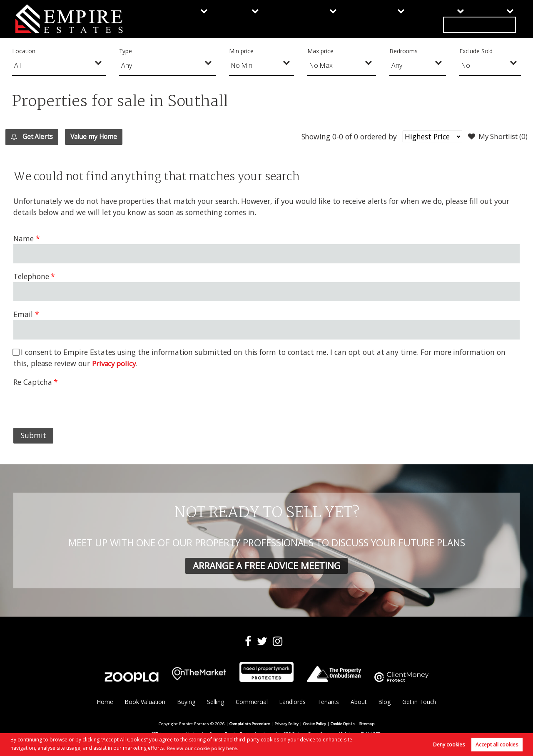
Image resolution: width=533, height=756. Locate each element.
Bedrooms (404, 51)
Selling (221, 19)
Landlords (332, 19)
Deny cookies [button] (449, 744)
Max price (320, 51)
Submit (34, 435)
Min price (241, 51)
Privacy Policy (286, 724)
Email (23, 314)
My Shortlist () (496, 137)
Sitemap (370, 724)
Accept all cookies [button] (497, 744)
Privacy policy (115, 363)
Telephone (31, 276)
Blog (386, 702)
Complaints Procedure (247, 724)
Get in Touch (488, 19)
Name (24, 238)
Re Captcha (32, 382)
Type (126, 51)
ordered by (373, 136)
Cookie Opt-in (345, 724)
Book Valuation (143, 702)
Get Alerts (36, 137)
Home (102, 702)
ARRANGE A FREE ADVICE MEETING (266, 565)
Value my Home (108, 136)
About (431, 19)
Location (24, 51)
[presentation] (77, 404)
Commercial (274, 19)
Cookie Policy (315, 724)
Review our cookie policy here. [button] (203, 747)
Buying (177, 19)
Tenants (385, 19)
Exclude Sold (476, 51)
